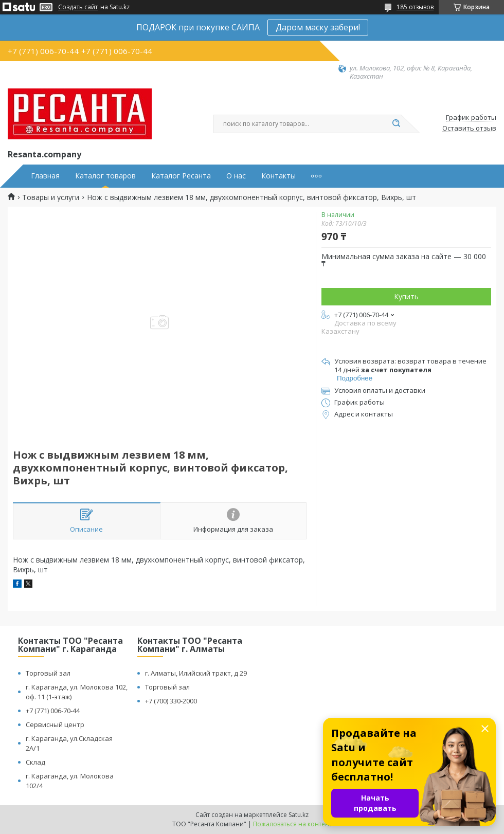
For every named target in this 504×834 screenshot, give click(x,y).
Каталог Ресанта (181, 176)
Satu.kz (299, 815)
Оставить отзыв (469, 129)
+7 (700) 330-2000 (171, 701)
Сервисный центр (55, 724)
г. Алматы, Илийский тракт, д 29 (196, 673)
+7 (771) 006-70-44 (53, 711)
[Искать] (396, 124)
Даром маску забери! (318, 27)
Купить (406, 296)
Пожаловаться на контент (292, 824)
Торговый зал (48, 673)
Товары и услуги (51, 197)
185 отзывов (415, 7)
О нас (236, 176)
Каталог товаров (105, 176)
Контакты (278, 176)
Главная (45, 176)
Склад (35, 762)
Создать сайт (78, 7)
